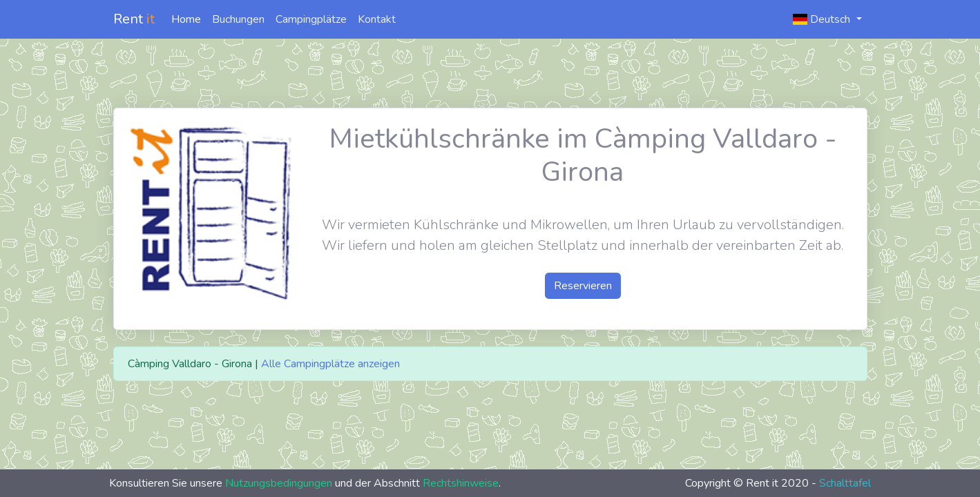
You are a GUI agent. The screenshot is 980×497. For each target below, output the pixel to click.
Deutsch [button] (823, 19)
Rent (134, 19)
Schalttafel (845, 483)
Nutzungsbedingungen (279, 483)
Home (186, 19)
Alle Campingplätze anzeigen (330, 364)
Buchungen (238, 19)
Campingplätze (311, 19)
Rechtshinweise (461, 483)
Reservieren (583, 286)
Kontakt (377, 19)
